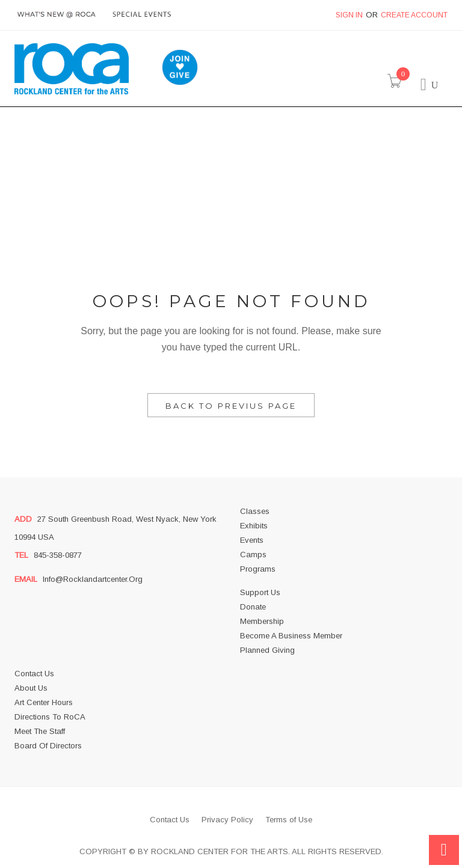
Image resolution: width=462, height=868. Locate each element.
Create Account (414, 15)
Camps (253, 555)
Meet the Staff (40, 731)
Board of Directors (48, 746)
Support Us (260, 592)
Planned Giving (267, 650)
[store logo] (72, 69)
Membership (262, 621)
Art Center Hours (44, 702)
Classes (255, 511)
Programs (258, 569)
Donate (253, 607)
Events (252, 540)
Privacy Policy (227, 820)
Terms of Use (289, 820)
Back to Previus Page (231, 406)
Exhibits (254, 526)
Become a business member (291, 636)
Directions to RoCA (50, 717)
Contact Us (34, 674)
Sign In (349, 15)
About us (31, 688)
